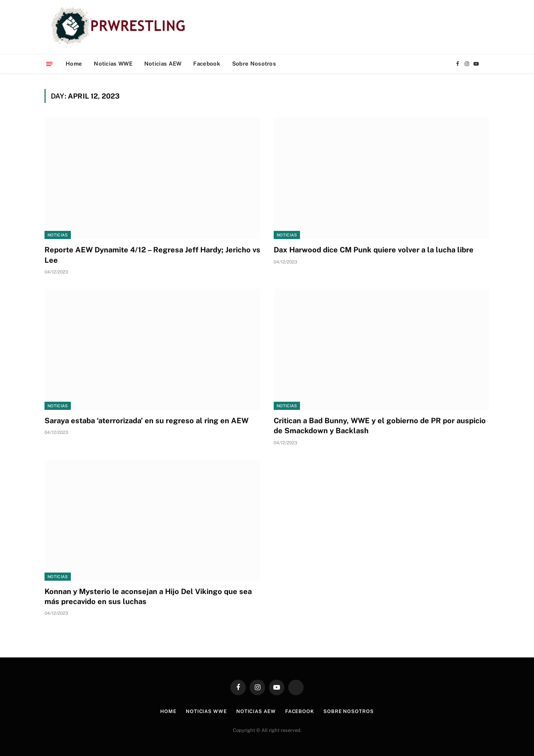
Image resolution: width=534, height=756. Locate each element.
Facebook (207, 64)
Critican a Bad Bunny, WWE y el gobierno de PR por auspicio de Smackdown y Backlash (380, 426)
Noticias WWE (113, 64)
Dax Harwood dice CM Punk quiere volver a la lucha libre (374, 250)
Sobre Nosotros (254, 64)
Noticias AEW (163, 64)
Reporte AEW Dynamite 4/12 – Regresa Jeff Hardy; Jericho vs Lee (152, 255)
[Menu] (50, 64)
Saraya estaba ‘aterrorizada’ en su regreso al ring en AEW (146, 421)
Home (74, 64)
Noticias (58, 235)
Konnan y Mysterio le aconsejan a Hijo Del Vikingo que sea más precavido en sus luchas (148, 596)
